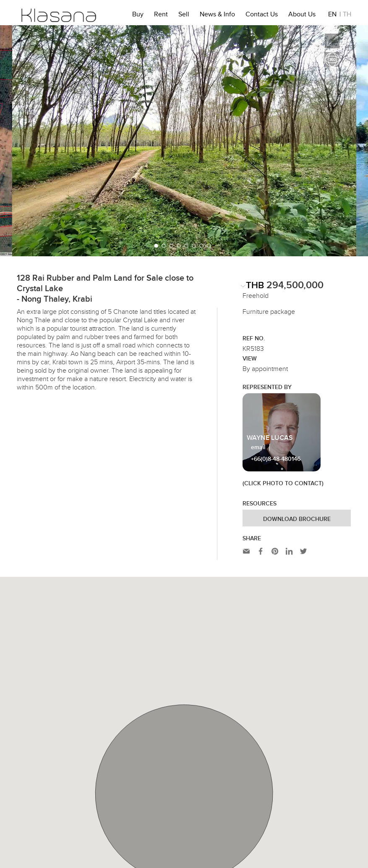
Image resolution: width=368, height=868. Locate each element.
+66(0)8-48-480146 (276, 459)
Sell (184, 16)
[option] (184, 141)
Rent (161, 16)
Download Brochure (297, 519)
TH (347, 16)
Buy (138, 16)
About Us (302, 16)
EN (332, 16)
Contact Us (262, 16)
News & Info (217, 16)
